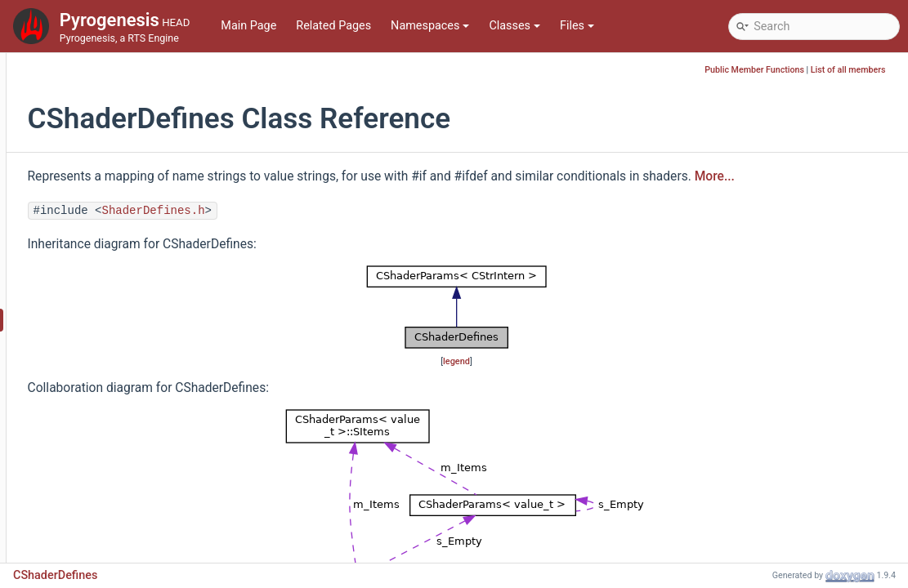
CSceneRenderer (99, 246)
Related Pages (333, 26)
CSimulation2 (91, 540)
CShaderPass (91, 393)
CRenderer (83, 124)
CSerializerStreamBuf (111, 295)
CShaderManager (101, 344)
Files (577, 26)
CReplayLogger (95, 173)
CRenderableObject (106, 75)
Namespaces (430, 26)
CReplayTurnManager (112, 222)
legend (556, 383)
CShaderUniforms (102, 491)
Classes (514, 26)
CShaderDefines (98, 320)
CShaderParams (98, 369)
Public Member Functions (764, 70)
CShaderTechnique (105, 467)
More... (237, 198)
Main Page (248, 26)
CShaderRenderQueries (116, 442)
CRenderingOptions (106, 148)
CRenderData (90, 99)
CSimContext (90, 516)
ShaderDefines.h (343, 233)
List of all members (857, 70)
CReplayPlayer (93, 197)
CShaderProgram (100, 418)
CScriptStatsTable (103, 271)
